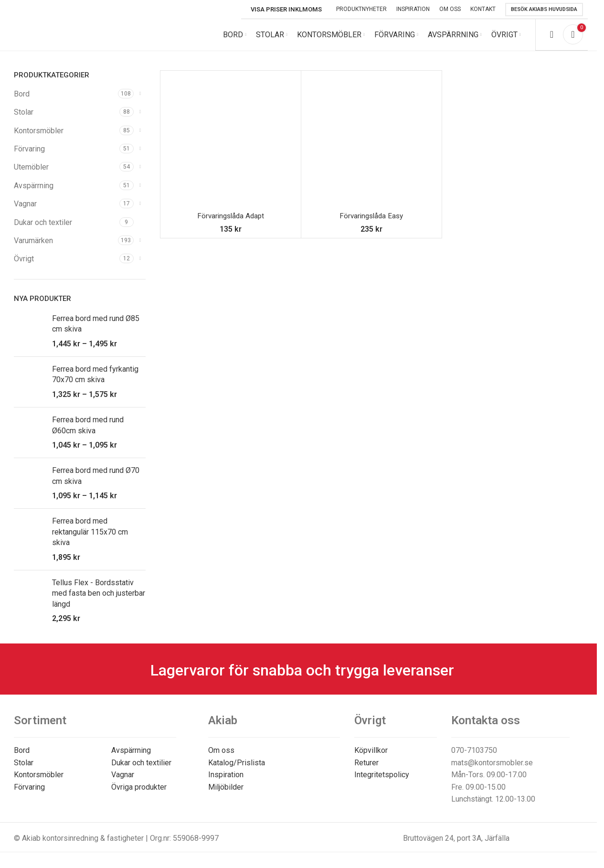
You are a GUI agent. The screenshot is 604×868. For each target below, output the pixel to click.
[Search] (552, 38)
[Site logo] (78, 38)
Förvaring (29, 155)
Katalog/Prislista (237, 769)
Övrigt (24, 266)
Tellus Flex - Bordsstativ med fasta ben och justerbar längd (99, 600)
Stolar (24, 119)
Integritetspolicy (382, 781)
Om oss (221, 757)
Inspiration (226, 781)
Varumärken (33, 247)
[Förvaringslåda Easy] (371, 148)
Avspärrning (34, 192)
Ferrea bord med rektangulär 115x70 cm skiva (90, 539)
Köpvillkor (371, 757)
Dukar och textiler (43, 229)
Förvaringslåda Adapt (231, 222)
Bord (22, 101)
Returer (366, 769)
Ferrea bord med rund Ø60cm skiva (88, 432)
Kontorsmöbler (39, 137)
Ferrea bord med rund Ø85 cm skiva (96, 330)
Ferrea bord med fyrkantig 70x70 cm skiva (95, 381)
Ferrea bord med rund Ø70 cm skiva (96, 482)
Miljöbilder (226, 794)
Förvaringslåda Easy (371, 222)
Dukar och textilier (141, 769)
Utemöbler (31, 174)
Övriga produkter (139, 794)
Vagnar (25, 210)
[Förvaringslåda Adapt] (231, 148)
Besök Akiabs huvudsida (544, 9)
